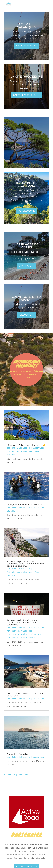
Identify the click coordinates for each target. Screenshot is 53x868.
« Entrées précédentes (17, 775)
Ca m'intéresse (27, 46)
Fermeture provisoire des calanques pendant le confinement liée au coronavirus (26, 564)
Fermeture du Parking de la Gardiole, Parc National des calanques (22, 623)
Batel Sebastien (21, 448)
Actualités (13, 451)
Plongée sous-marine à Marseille (25, 505)
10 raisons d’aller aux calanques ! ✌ (26, 445)
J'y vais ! (27, 266)
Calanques (27, 451)
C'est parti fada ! (27, 95)
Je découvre (27, 211)
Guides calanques (31, 634)
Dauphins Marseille (17, 754)
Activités (39, 448)
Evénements (13, 634)
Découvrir (27, 315)
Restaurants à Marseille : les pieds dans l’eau (25, 695)
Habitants (12, 638)
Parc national (28, 638)
